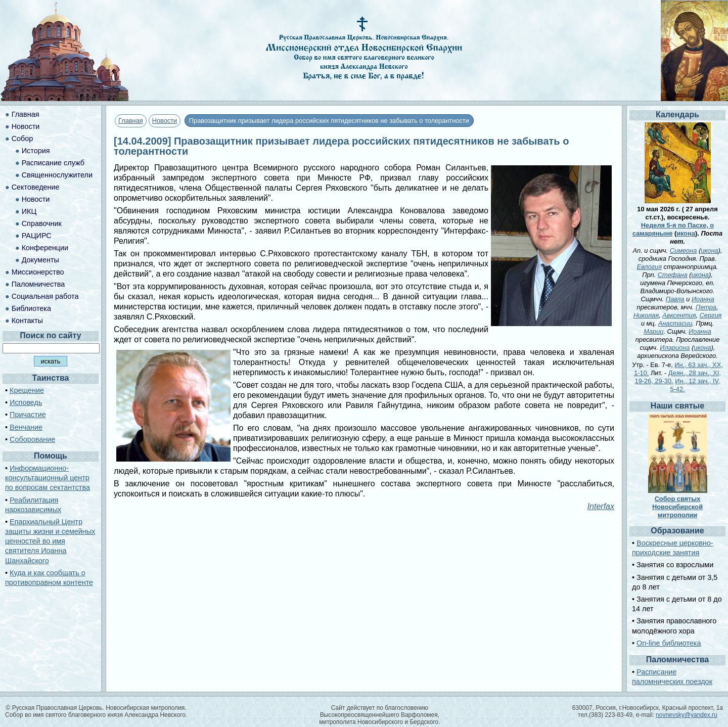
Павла (675, 299)
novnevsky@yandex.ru (687, 715)
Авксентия (679, 315)
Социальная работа (45, 296)
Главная (131, 121)
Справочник (42, 223)
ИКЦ (29, 211)
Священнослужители (57, 175)
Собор (22, 139)
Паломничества (38, 284)
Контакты (27, 321)
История (36, 151)
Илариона (675, 348)
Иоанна (703, 299)
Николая (646, 315)
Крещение (27, 390)
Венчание (26, 427)
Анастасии (675, 323)
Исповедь (26, 402)
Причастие (28, 415)
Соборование (32, 439)
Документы (40, 260)
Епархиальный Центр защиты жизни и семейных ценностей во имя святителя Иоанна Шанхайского (50, 541)
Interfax (601, 506)
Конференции (45, 248)
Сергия (711, 315)
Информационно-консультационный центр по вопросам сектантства (48, 478)
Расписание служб (53, 163)
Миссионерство (38, 272)
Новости (165, 121)
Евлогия (649, 267)
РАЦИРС (37, 236)
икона (686, 233)
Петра (706, 307)
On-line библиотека (669, 643)
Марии (653, 331)
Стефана (673, 275)
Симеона (684, 251)
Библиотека (31, 308)
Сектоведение (36, 187)
